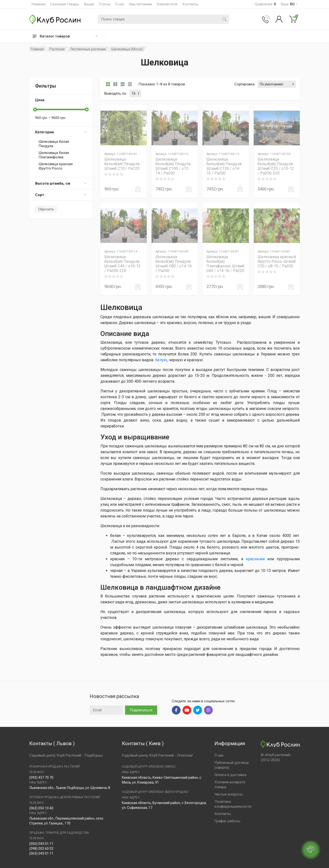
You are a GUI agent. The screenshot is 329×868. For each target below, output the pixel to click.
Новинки (39, 4)
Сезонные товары (65, 4)
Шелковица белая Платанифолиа (54, 155)
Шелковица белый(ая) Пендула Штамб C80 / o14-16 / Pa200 (174, 264)
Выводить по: (116, 93)
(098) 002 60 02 (41, 849)
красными (255, 559)
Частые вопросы (229, 794)
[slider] (35, 109)
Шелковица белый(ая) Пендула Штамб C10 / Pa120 (122, 164)
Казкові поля (167, 4)
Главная (37, 49)
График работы (227, 821)
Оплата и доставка (230, 775)
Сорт (61, 195)
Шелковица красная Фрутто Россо (56, 166)
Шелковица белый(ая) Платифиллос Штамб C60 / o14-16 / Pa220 (225, 264)
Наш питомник (140, 4)
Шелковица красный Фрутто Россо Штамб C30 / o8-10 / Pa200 (277, 261)
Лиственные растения (88, 49)
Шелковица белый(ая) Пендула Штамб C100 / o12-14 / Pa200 (173, 166)
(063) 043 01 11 (41, 853)
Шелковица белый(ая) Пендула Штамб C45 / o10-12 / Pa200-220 (122, 264)
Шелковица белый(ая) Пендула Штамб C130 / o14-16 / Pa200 (224, 166)
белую (161, 360)
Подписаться (141, 710)
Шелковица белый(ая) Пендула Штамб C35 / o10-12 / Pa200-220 (276, 166)
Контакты (190, 4)
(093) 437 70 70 (41, 778)
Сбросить (46, 209)
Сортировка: (245, 84)
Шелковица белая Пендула (54, 144)
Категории (61, 132)
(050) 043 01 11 (41, 844)
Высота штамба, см (61, 183)
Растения (57, 49)
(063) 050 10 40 (41, 808)
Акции (89, 4)
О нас (120, 4)
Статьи (105, 4)
